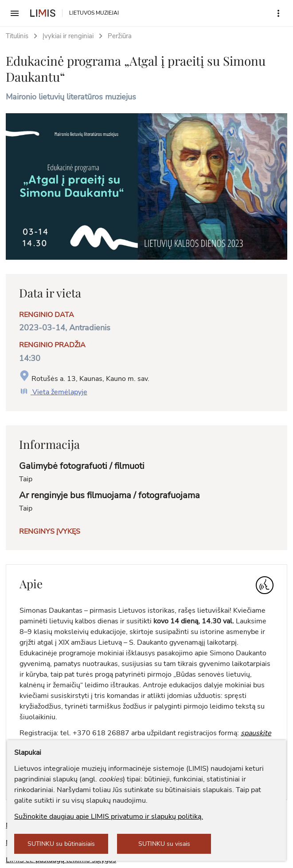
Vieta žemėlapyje (53, 392)
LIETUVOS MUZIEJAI (94, 13)
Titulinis (17, 36)
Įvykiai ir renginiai (68, 36)
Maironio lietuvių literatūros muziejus (71, 97)
